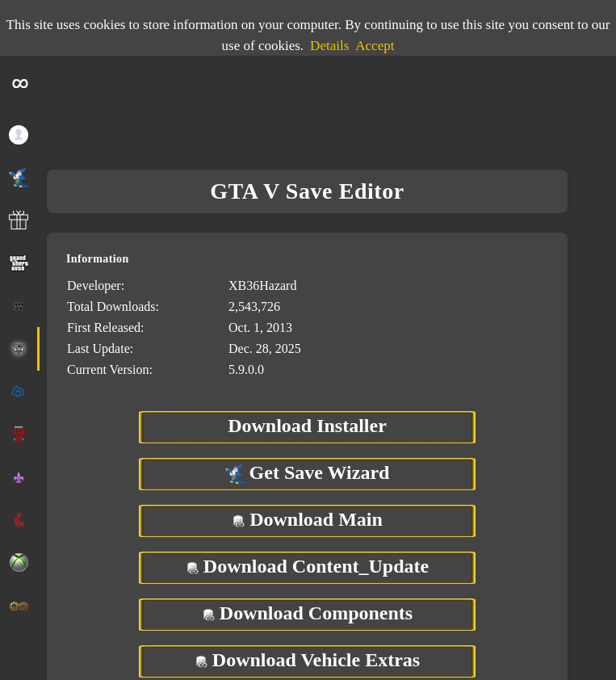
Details (329, 46)
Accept (375, 46)
